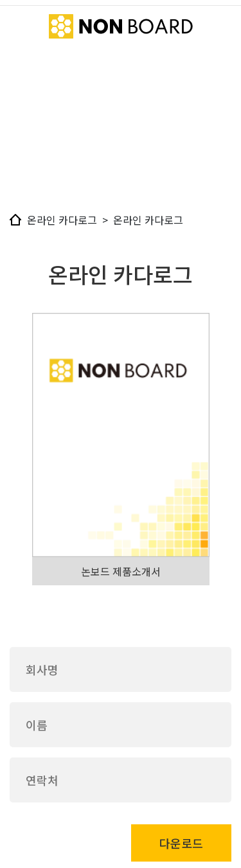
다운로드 (181, 843)
